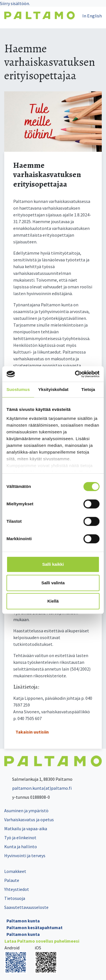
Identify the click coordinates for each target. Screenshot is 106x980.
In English (92, 16)
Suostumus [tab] (18, 389)
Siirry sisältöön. (15, 3)
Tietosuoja (15, 898)
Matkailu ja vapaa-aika (26, 829)
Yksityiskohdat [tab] (53, 389)
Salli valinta (53, 583)
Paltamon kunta (23, 921)
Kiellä (53, 601)
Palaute (12, 880)
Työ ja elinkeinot (20, 838)
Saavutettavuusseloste (26, 907)
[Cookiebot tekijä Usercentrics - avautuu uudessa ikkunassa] (76, 374)
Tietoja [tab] (88, 389)
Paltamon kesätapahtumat (35, 927)
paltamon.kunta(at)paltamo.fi (38, 788)
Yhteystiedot (17, 889)
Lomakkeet (15, 871)
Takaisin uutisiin (32, 732)
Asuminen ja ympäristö (26, 811)
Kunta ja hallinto (21, 847)
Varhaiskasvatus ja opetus (29, 820)
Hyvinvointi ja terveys (25, 855)
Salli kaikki (53, 564)
